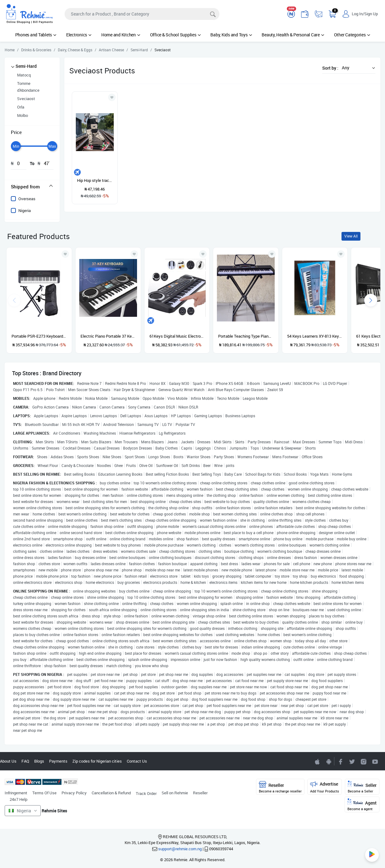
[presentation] (371, 300)
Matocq (24, 75)
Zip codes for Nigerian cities (97, 761)
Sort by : (330, 68)
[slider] (16, 146)
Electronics (79, 35)
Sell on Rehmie (175, 793)
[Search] (142, 14)
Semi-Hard (26, 66)
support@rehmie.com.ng (180, 849)
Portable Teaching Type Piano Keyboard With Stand (246, 336)
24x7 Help (18, 799)
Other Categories (352, 35)
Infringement (16, 793)
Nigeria (25, 210)
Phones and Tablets (36, 35)
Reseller (200, 793)
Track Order (146, 793)
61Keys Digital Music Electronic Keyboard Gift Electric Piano (177, 336)
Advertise (325, 787)
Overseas (27, 199)
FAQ (25, 761)
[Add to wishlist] (65, 254)
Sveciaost (26, 99)
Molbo (23, 115)
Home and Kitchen (121, 35)
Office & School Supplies (175, 35)
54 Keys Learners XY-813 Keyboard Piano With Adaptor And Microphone (315, 336)
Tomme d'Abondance (28, 87)
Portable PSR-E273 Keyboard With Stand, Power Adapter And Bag (39, 336)
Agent (362, 805)
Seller (362, 787)
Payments (58, 761)
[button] (357, 68)
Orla (21, 107)
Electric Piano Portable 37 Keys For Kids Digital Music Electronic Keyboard (108, 336)
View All (351, 236)
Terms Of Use (44, 793)
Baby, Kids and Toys (231, 35)
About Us (8, 761)
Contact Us (137, 761)
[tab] (32, 187)
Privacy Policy (74, 793)
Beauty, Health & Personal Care (293, 35)
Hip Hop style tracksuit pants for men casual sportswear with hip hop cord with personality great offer (95, 180)
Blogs (39, 761)
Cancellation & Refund (111, 793)
